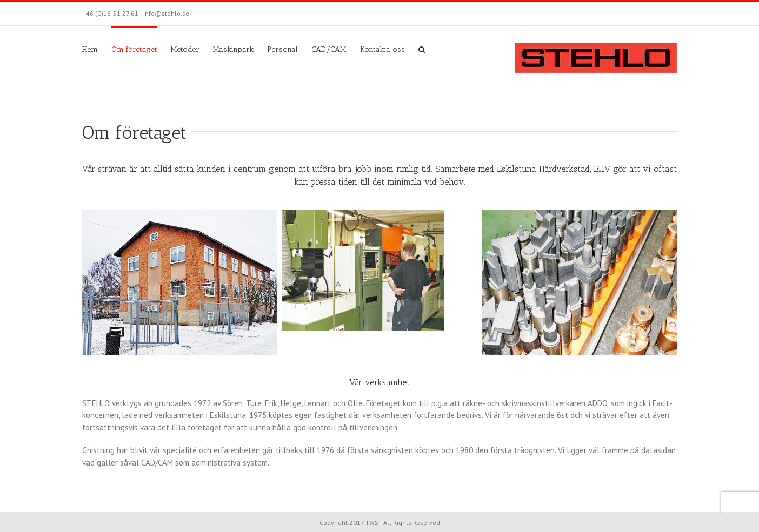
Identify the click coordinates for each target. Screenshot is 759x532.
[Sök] (422, 49)
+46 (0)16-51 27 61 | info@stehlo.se (136, 13)
